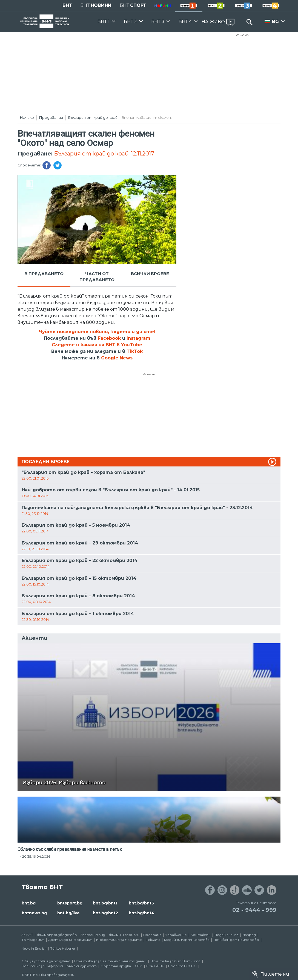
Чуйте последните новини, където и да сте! (97, 332)
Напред (249, 935)
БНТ (67, 5)
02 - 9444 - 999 (254, 910)
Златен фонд (93, 935)
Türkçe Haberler (63, 948)
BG (275, 21)
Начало (27, 117)
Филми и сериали (124, 935)
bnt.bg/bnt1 (105, 903)
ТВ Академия (33, 940)
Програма (152, 935)
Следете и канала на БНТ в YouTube (97, 345)
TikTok (135, 351)
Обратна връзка (116, 966)
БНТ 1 (104, 21)
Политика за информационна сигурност (59, 966)
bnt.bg (29, 903)
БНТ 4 (185, 21)
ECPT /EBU (155, 966)
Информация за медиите (119, 940)
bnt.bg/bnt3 (141, 903)
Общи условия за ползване (46, 961)
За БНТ (27, 935)
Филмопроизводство (57, 935)
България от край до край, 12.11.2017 (104, 154)
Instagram (138, 338)
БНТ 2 (130, 21)
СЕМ (139, 966)
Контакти (201, 935)
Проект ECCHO (182, 966)
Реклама (242, 35)
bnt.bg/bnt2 (105, 913)
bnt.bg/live (68, 913)
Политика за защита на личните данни (110, 961)
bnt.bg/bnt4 (142, 913)
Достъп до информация (70, 940)
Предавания (51, 117)
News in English (34, 948)
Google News (117, 358)
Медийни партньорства (187, 940)
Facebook (109, 338)
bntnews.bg (34, 913)
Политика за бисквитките (175, 961)
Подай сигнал (227, 935)
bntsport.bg (70, 903)
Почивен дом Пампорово (236, 940)
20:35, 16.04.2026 (36, 856)
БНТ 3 (158, 21)
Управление (176, 935)
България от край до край (93, 117)
